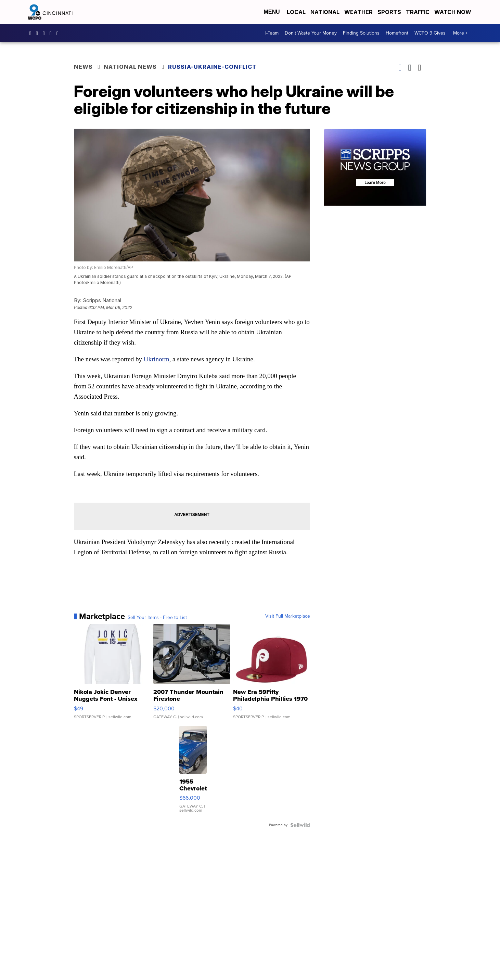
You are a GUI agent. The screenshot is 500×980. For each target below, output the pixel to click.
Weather (358, 12)
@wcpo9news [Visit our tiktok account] (59, 33)
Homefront (397, 33)
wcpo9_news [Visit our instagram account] (39, 33)
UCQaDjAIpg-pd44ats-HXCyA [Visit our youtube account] (52, 33)
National (325, 12)
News (83, 67)
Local (296, 12)
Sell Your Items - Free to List (157, 618)
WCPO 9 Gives (430, 33)
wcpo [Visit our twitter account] (46, 33)
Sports (389, 12)
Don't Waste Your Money (311, 33)
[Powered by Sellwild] (300, 825)
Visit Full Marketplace (288, 616)
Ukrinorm (157, 359)
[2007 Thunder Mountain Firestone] (192, 675)
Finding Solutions (361, 33)
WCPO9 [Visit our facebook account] (32, 33)
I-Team (272, 33)
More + (460, 33)
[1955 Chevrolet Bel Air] (193, 773)
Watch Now (453, 12)
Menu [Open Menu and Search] (272, 12)
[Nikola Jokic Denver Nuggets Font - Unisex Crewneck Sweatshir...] (112, 675)
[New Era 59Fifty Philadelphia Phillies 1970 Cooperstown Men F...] (272, 675)
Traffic (418, 12)
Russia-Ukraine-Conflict (212, 67)
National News (130, 67)
